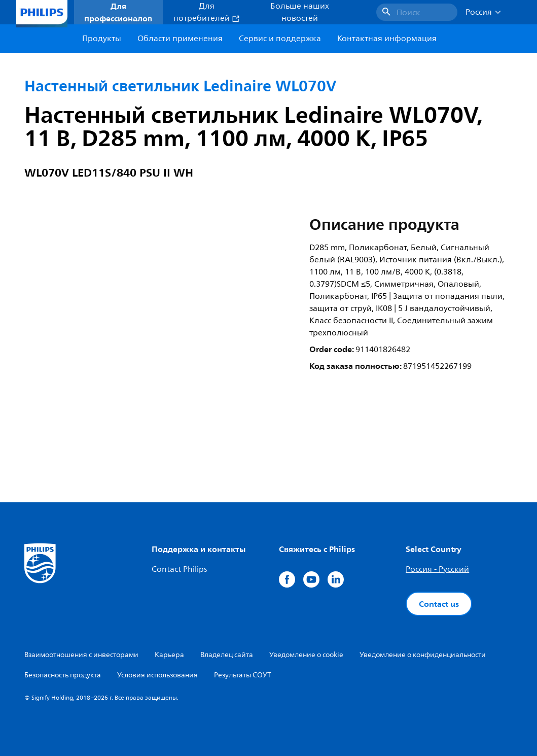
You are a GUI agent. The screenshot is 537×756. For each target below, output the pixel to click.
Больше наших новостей (300, 12)
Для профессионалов (118, 12)
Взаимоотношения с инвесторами (81, 655)
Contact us (439, 604)
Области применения (180, 39)
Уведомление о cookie (306, 655)
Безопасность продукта (63, 675)
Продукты (102, 39)
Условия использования (157, 675)
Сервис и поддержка (280, 39)
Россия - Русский (437, 569)
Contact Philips (179, 569)
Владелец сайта (227, 655)
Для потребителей (207, 12)
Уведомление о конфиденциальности (423, 655)
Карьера (169, 655)
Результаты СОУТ (243, 675)
